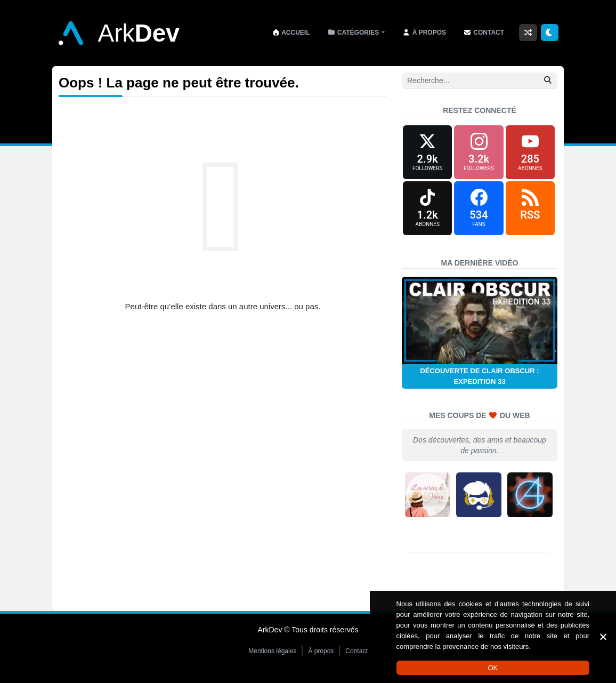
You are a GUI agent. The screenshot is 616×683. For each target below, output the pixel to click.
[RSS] (530, 210)
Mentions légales (272, 653)
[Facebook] (479, 210)
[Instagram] (479, 153)
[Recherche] (480, 81)
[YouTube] (530, 153)
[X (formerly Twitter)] (427, 153)
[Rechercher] (548, 80)
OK (493, 668)
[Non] (603, 637)
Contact (356, 653)
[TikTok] (427, 210)
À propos (321, 653)
